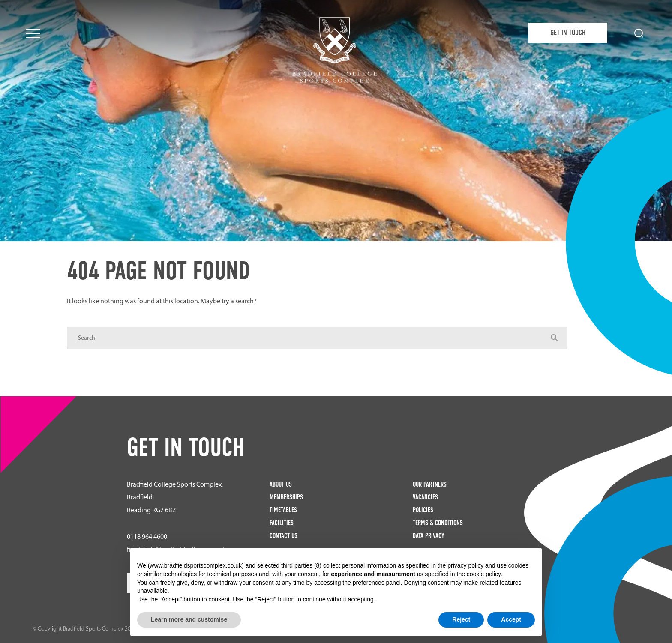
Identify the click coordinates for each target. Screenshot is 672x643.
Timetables (283, 510)
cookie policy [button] (484, 574)
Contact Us (283, 536)
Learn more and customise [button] (189, 619)
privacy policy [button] (465, 565)
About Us (281, 484)
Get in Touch (568, 33)
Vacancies (425, 497)
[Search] (309, 338)
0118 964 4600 (147, 537)
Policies (423, 510)
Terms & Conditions (438, 523)
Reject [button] (461, 619)
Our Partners (430, 484)
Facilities (282, 523)
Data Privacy (429, 536)
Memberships (286, 497)
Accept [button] (511, 619)
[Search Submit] (639, 33)
